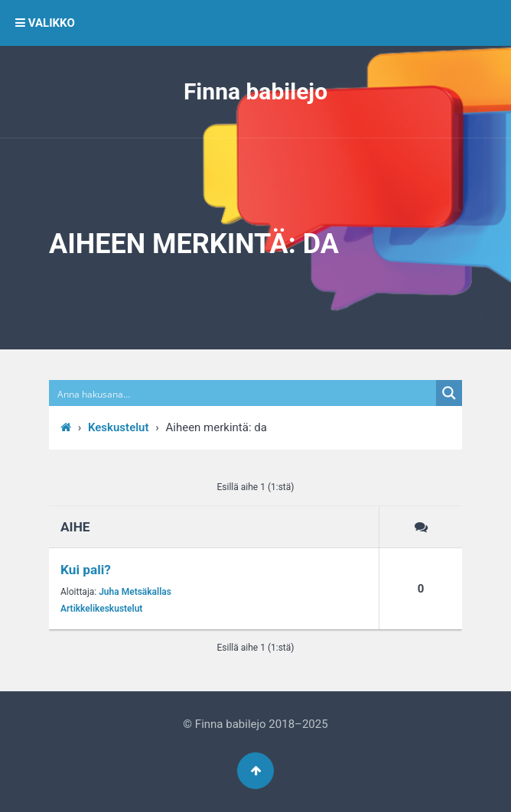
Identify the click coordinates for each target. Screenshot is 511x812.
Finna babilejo (255, 91)
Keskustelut (119, 427)
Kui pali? (86, 570)
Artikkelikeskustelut (101, 609)
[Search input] (243, 393)
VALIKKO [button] (45, 23)
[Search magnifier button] (449, 393)
